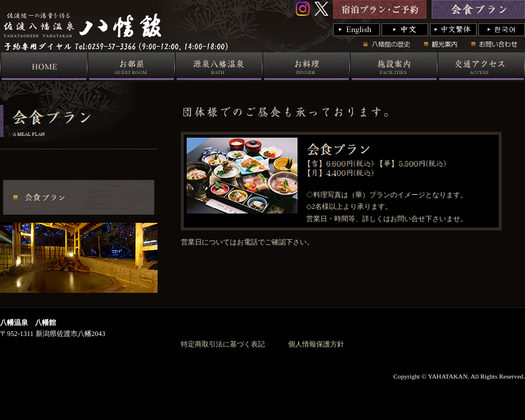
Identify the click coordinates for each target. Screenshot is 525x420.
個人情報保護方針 (316, 344)
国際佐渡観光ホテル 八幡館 (208, 50)
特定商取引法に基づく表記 (223, 344)
